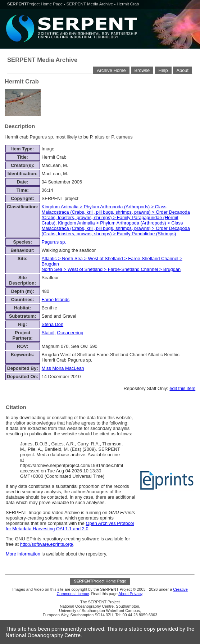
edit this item (182, 388)
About (183, 70)
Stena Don (53, 324)
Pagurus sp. (54, 242)
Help (163, 70)
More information (23, 554)
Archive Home (111, 70)
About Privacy (130, 594)
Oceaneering (70, 333)
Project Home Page (35, 4)
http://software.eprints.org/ (47, 544)
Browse (142, 70)
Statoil (48, 333)
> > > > (116, 215)
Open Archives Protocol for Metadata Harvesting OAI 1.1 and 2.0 (70, 526)
